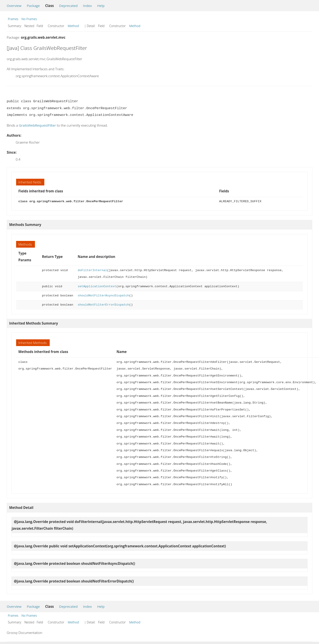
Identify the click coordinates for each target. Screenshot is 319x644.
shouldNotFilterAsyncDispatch (103, 296)
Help (101, 6)
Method (73, 26)
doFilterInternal (92, 270)
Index (87, 6)
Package (33, 6)
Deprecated (68, 6)
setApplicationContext (97, 286)
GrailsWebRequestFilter (37, 125)
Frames (13, 19)
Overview (14, 6)
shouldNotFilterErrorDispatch (103, 305)
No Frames (29, 19)
